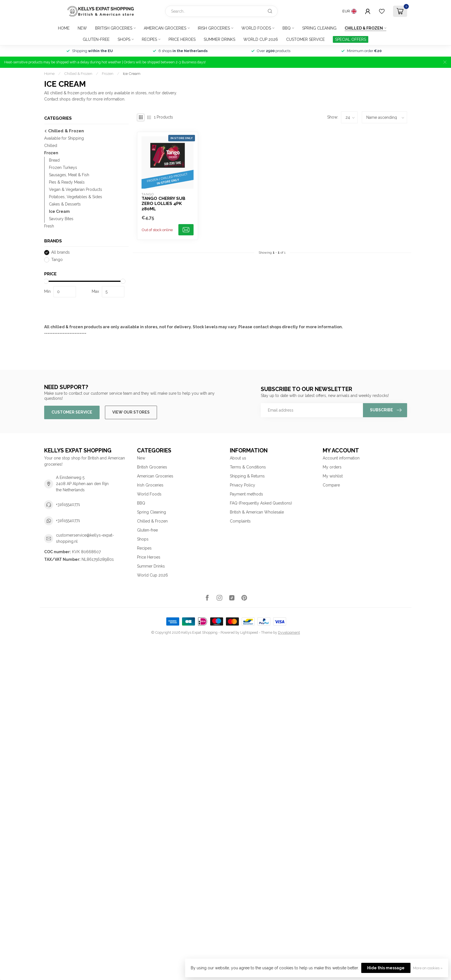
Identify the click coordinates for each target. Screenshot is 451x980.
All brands (60, 252)
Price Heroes (182, 39)
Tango (57, 260)
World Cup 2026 (261, 39)
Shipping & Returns (247, 476)
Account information (341, 458)
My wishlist (333, 476)
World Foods (256, 28)
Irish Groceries (214, 28)
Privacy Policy (243, 485)
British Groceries (114, 28)
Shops (124, 39)
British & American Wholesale (257, 512)
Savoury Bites (61, 219)
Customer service (305, 39)
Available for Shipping (64, 138)
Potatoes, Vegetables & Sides (76, 197)
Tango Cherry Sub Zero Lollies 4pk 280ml (163, 204)
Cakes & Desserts (65, 204)
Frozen (108, 73)
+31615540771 (68, 504)
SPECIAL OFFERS (351, 39)
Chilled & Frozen (364, 28)
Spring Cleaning (319, 28)
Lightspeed (249, 632)
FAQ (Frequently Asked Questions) (261, 503)
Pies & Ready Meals (67, 182)
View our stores (131, 412)
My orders (332, 467)
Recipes (149, 39)
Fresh (49, 226)
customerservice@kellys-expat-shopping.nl (85, 538)
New (82, 28)
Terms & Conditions (248, 467)
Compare (331, 485)
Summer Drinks (219, 39)
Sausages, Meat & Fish (69, 175)
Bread (54, 160)
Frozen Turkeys (63, 168)
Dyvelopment (289, 632)
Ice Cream (132, 73)
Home (64, 28)
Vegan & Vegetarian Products (76, 189)
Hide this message (386, 968)
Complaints (240, 521)
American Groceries (165, 28)
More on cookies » (428, 968)
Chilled (51, 146)
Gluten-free (96, 39)
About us (238, 458)
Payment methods (246, 494)
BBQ (287, 28)
